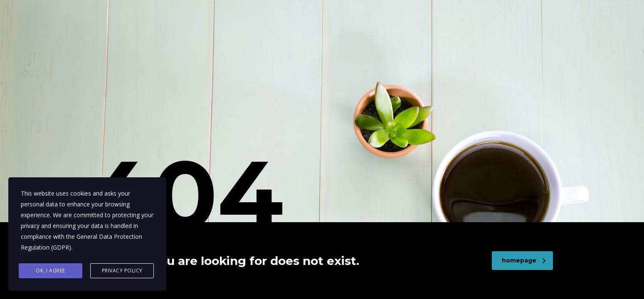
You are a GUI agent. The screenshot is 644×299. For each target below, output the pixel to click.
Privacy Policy (122, 271)
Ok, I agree (51, 271)
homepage (524, 260)
